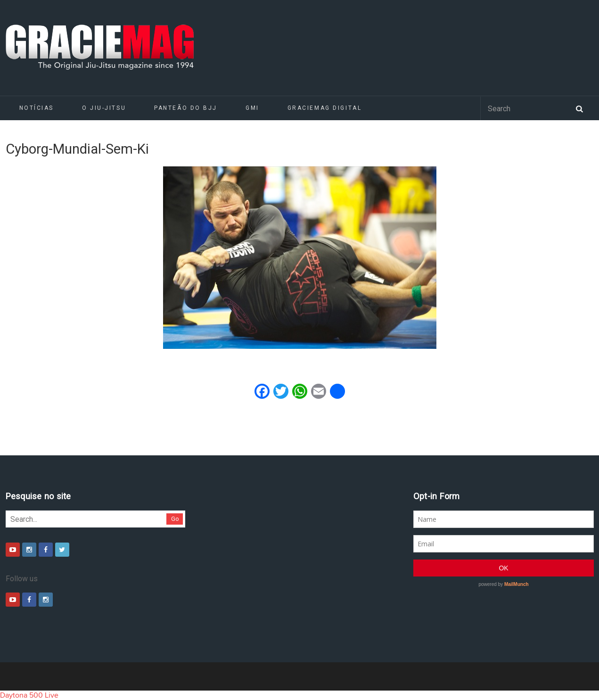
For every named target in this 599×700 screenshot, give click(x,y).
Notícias (37, 108)
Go (175, 519)
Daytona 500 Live (29, 695)
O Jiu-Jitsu (104, 108)
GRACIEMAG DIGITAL (325, 108)
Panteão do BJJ (186, 108)
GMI (252, 108)
